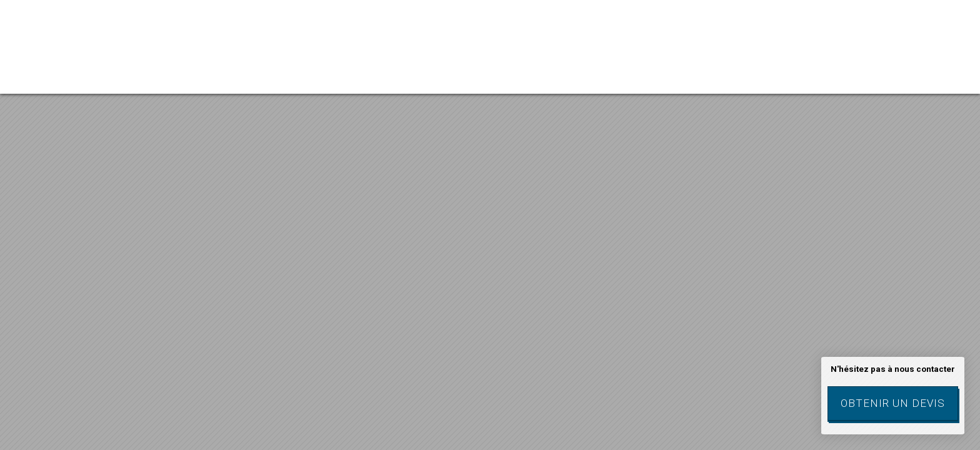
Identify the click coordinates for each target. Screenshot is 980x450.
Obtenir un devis (893, 403)
